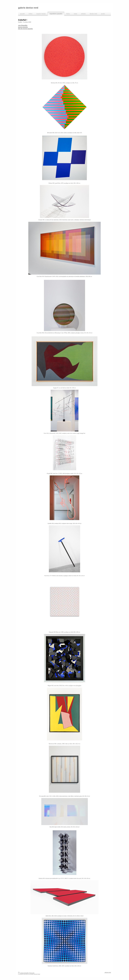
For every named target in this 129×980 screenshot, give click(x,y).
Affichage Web (108, 972)
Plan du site (32, 973)
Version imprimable (23, 973)
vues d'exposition (23, 25)
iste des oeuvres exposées (26, 29)
